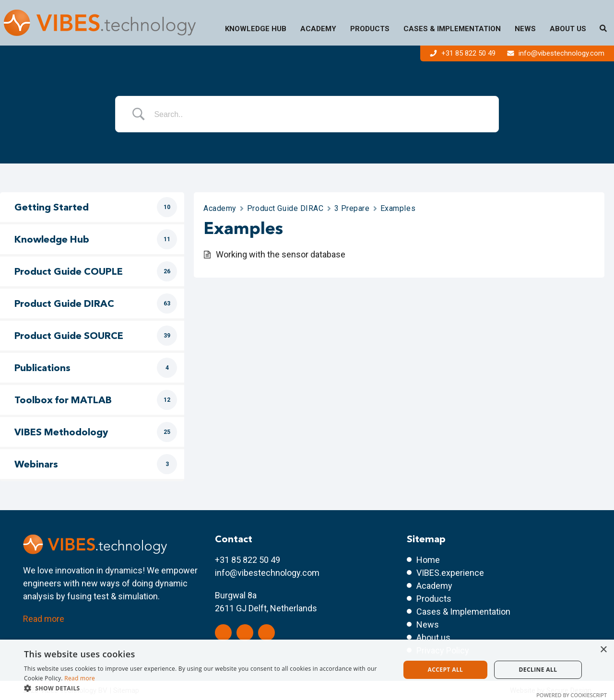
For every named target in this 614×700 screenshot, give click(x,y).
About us (568, 29)
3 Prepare (352, 208)
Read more (44, 619)
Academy (318, 29)
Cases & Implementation (452, 29)
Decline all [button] (538, 670)
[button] (207, 688)
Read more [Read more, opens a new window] (80, 678)
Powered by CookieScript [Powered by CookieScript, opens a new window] (572, 695)
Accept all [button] (446, 670)
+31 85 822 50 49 (464, 53)
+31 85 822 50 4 (245, 560)
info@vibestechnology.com (556, 53)
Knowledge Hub (256, 29)
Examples (398, 208)
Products (370, 29)
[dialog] (307, 670)
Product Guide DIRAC (285, 208)
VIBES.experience (450, 573)
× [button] (603, 650)
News (525, 29)
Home (428, 560)
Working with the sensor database (281, 254)
